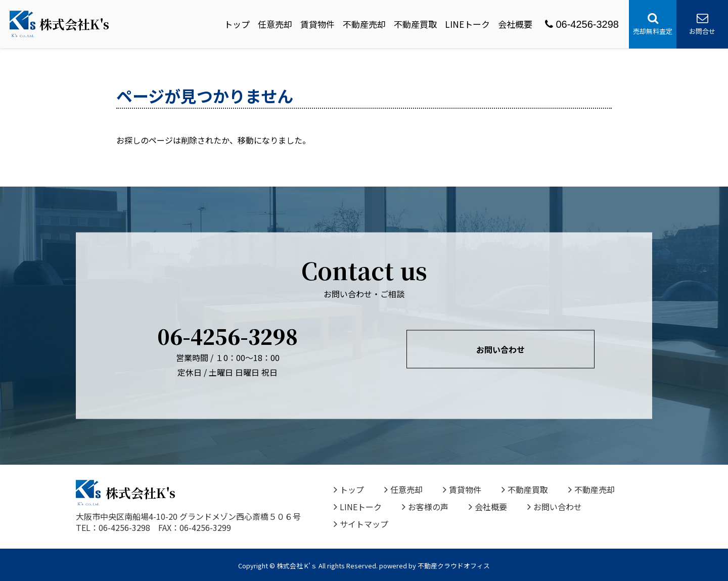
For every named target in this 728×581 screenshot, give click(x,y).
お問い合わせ (500, 349)
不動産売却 (364, 24)
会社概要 (515, 24)
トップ (237, 24)
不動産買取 (415, 24)
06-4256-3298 (582, 24)
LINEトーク (467, 24)
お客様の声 (425, 507)
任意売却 (275, 24)
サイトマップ (361, 524)
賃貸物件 (317, 24)
